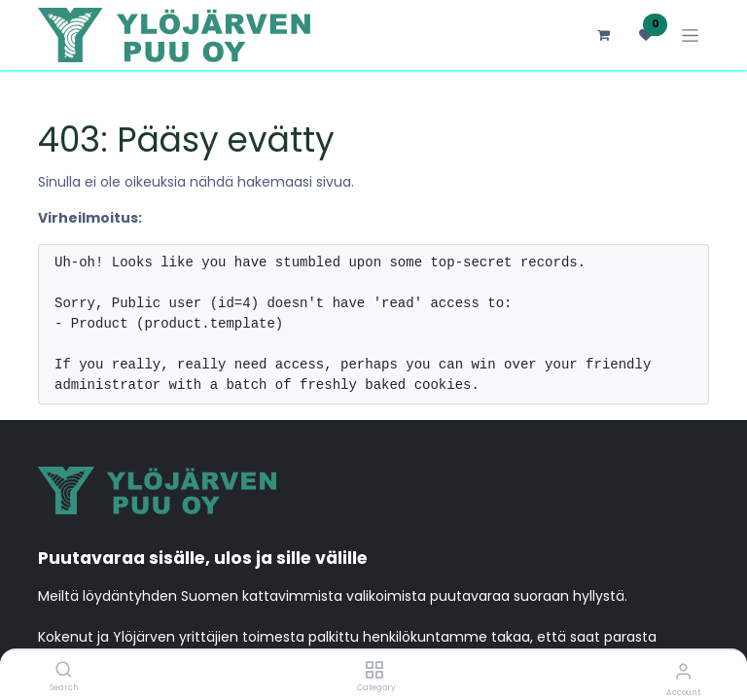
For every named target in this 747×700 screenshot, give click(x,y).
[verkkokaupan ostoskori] (603, 35)
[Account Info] (683, 671)
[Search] (64, 671)
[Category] (374, 671)
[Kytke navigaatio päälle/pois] (690, 35)
